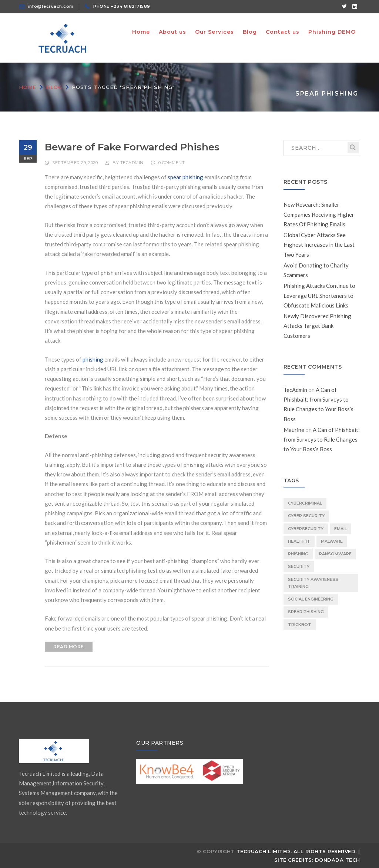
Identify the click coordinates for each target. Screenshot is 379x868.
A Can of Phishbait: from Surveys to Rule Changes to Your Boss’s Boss (322, 440)
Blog (54, 87)
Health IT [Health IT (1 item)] (299, 542)
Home (28, 87)
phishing (93, 359)
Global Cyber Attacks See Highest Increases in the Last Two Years (319, 245)
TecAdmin (132, 163)
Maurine (294, 430)
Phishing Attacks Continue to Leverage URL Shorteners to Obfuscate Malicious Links (319, 296)
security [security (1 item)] (299, 567)
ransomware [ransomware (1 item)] (335, 554)
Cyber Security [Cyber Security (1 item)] (306, 516)
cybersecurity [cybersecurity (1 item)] (306, 529)
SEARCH (353, 148)
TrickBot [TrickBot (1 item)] (300, 625)
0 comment (172, 163)
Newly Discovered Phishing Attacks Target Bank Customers (317, 326)
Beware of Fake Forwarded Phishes (132, 147)
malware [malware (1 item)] (332, 542)
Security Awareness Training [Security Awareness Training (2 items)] (313, 583)
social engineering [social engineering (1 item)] (311, 599)
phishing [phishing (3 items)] (298, 554)
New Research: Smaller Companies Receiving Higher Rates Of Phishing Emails (319, 215)
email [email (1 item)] (341, 529)
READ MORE (69, 647)
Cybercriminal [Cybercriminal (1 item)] (305, 503)
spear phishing (185, 177)
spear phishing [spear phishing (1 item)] (306, 612)
